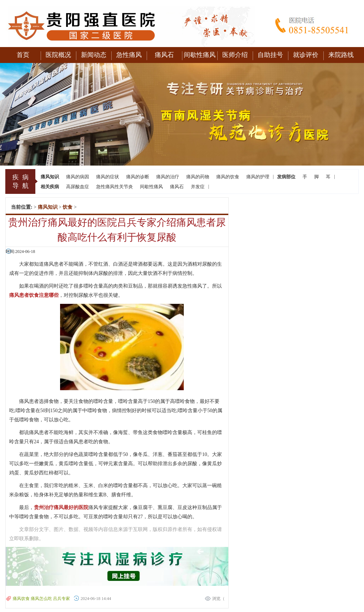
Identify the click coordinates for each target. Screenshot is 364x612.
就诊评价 (306, 55)
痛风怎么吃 (41, 599)
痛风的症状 (108, 177)
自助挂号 (270, 55)
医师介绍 (235, 55)
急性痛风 (129, 55)
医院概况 (58, 55)
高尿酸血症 (78, 187)
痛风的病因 (78, 177)
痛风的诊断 (138, 177)
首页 (23, 55)
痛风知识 (48, 207)
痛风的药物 (198, 177)
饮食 (67, 207)
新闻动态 (94, 55)
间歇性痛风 (200, 55)
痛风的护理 (258, 177)
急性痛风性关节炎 (115, 187)
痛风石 (164, 55)
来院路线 (341, 55)
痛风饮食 (21, 599)
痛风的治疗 (168, 177)
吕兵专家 (61, 599)
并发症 (198, 187)
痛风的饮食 (228, 177)
